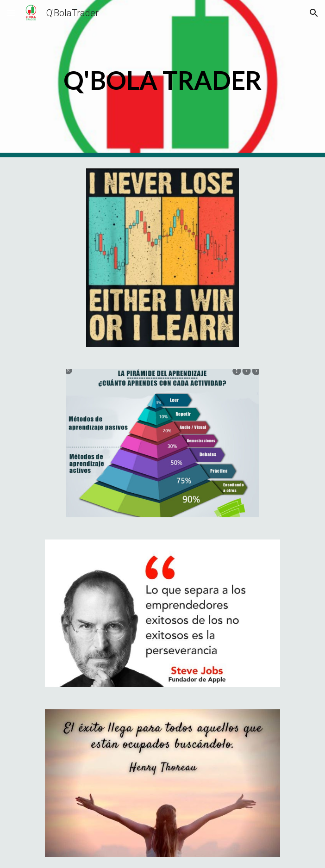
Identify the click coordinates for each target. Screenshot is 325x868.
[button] (11, 13)
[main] (162, 79)
